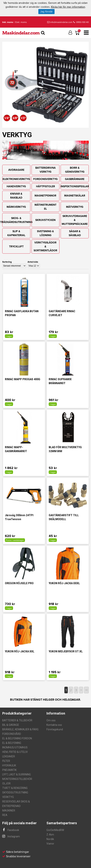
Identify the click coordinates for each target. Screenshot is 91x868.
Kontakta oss (54, 725)
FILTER (6, 761)
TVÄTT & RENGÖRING (15, 788)
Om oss (51, 720)
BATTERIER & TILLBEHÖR (17, 720)
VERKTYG (8, 797)
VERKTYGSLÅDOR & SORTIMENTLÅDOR (45, 247)
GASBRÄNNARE (75, 179)
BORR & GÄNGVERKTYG (75, 170)
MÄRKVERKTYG (16, 207)
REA (5, 815)
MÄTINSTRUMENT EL (45, 207)
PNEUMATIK (9, 770)
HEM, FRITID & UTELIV (15, 752)
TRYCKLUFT (16, 247)
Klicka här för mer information (68, 7)
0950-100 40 (81, 22)
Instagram (11, 836)
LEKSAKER (9, 756)
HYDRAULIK (9, 765)
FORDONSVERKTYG (45, 179)
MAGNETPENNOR (45, 196)
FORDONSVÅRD (12, 734)
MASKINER (9, 811)
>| (86, 690)
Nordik (50, 839)
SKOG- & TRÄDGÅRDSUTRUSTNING (16, 220)
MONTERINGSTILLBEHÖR (17, 779)
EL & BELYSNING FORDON (17, 738)
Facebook (11, 830)
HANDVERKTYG (16, 186)
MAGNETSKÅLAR (75, 196)
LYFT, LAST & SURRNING (17, 774)
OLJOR (6, 783)
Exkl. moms (21, 22)
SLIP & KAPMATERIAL (16, 233)
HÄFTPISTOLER (45, 186)
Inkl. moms (8, 22)
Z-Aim (50, 835)
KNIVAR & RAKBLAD (16, 196)
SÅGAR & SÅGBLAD (75, 233)
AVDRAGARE (16, 170)
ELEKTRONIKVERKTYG (16, 179)
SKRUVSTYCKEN (45, 220)
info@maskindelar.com (60, 22)
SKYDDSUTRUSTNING (15, 792)
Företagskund (55, 729)
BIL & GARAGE (11, 725)
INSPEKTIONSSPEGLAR (75, 186)
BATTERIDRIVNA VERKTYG (45, 170)
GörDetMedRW (55, 830)
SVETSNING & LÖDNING (45, 233)
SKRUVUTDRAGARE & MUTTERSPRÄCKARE (75, 220)
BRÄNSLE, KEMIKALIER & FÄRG (20, 729)
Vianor (50, 844)
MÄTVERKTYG (75, 207)
